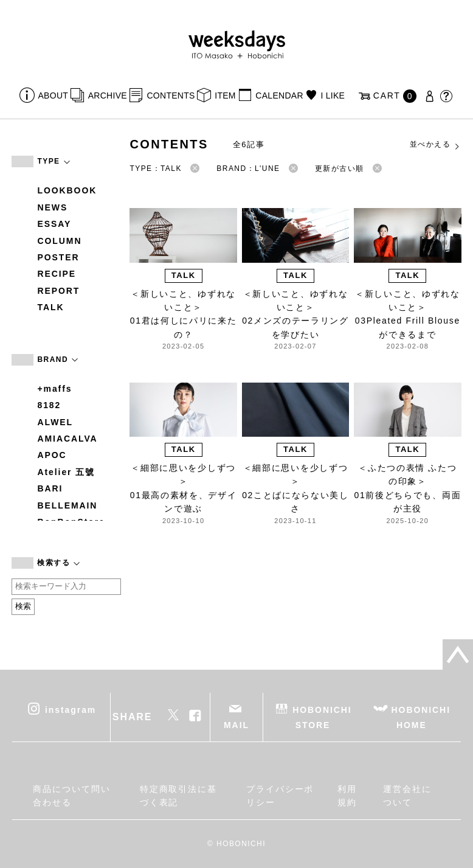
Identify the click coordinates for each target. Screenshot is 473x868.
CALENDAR (279, 95)
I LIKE (333, 95)
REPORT (58, 291)
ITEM (225, 95)
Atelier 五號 (66, 472)
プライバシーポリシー (280, 796)
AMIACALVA (67, 439)
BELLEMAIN (67, 505)
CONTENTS (171, 95)
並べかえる (435, 145)
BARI (50, 488)
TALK (50, 307)
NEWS (52, 207)
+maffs (54, 389)
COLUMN (59, 241)
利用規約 (347, 796)
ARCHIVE (108, 95)
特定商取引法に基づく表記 (178, 796)
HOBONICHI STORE (322, 717)
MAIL (236, 725)
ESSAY (54, 224)
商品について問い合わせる (71, 796)
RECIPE (57, 274)
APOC (52, 455)
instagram (71, 709)
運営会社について (407, 796)
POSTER (58, 257)
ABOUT (54, 95)
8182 (49, 405)
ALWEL (55, 422)
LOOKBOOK (67, 190)
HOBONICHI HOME (421, 717)
